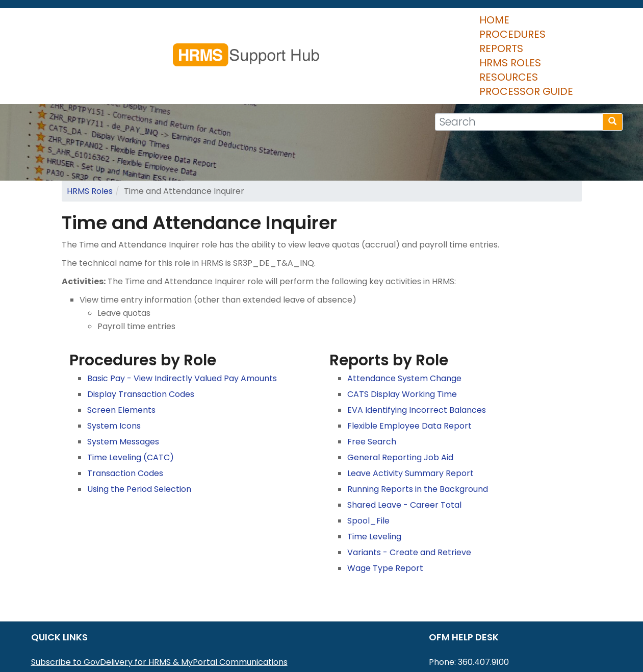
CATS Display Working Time (402, 334)
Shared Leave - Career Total (404, 445)
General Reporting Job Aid (400, 397)
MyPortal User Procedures (84, 615)
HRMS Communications (78, 628)
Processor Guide (564, 26)
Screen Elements (121, 350)
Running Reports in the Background (418, 429)
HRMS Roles (401, 26)
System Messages (123, 381)
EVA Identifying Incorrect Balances (417, 350)
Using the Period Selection (139, 429)
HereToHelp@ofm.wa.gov (505, 615)
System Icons (114, 366)
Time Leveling (374, 476)
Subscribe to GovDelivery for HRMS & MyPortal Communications (159, 602)
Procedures (267, 26)
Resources (474, 26)
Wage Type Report (385, 508)
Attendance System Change (404, 318)
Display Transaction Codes (141, 334)
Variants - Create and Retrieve (409, 492)
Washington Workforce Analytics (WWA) (113, 655)
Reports (335, 26)
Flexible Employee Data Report (409, 366)
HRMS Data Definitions (75, 642)
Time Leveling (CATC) (131, 397)
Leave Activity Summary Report (410, 413)
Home (205, 26)
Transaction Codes (125, 413)
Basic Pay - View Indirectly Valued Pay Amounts (182, 318)
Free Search (372, 381)
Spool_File (368, 461)
